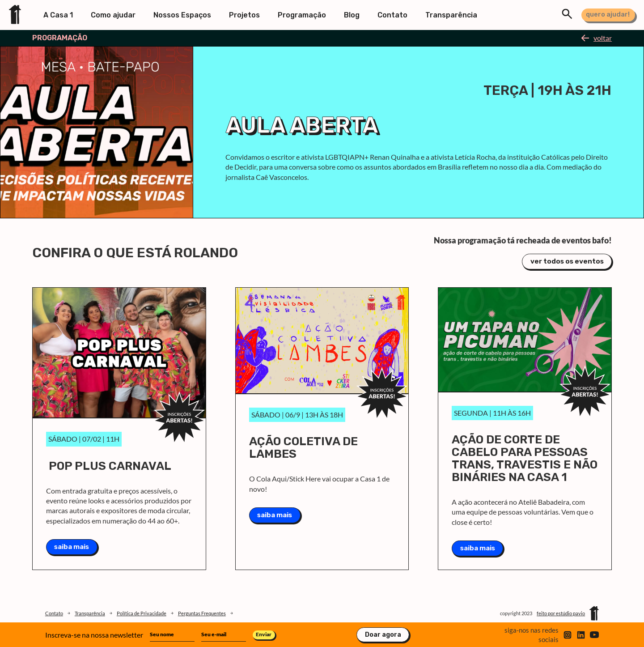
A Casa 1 (58, 15)
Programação (302, 15)
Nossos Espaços (182, 15)
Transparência (451, 15)
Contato (392, 15)
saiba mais (72, 545)
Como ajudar (113, 15)
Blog (352, 15)
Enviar (264, 634)
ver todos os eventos (567, 261)
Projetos (244, 15)
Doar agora (383, 635)
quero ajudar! (608, 14)
